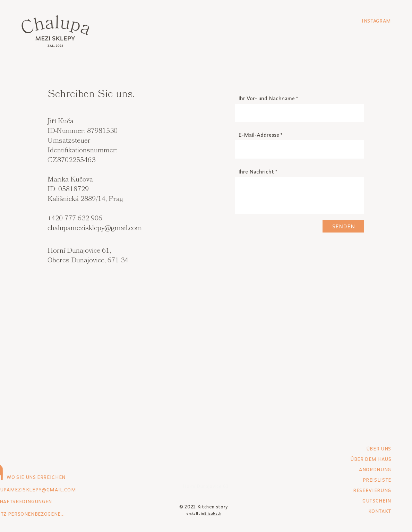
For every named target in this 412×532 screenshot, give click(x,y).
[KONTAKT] (367, 511)
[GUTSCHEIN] (367, 501)
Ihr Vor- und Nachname (267, 98)
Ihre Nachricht (256, 172)
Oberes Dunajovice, (78, 261)
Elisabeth (213, 513)
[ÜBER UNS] (367, 449)
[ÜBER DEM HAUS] (358, 459)
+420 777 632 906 (75, 219)
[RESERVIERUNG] (367, 490)
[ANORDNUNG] (367, 470)
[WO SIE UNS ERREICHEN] (55, 477)
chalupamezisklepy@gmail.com (95, 229)
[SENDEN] (343, 226)
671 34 (118, 261)
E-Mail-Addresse (259, 135)
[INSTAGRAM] (367, 21)
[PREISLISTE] (367, 480)
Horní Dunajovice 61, (79, 251)
